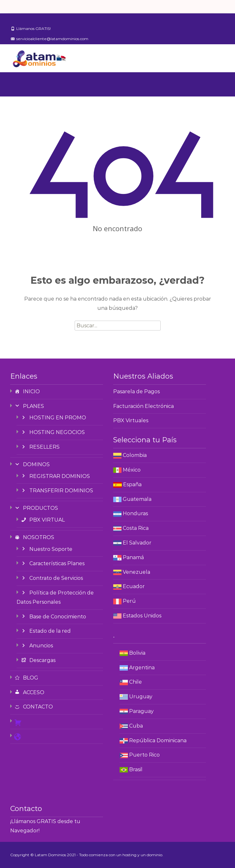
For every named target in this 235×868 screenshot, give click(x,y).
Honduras (135, 513)
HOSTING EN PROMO (53, 418)
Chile (136, 682)
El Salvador (137, 543)
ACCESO (29, 692)
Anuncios (37, 646)
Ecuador (134, 586)
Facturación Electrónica (143, 406)
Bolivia (137, 653)
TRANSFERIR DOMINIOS (57, 491)
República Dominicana (158, 740)
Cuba (136, 726)
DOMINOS (32, 464)
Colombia (135, 455)
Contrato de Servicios (52, 578)
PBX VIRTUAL (43, 520)
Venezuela (136, 572)
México (132, 470)
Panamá (133, 557)
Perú (129, 601)
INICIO (27, 391)
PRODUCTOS (36, 508)
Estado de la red (46, 631)
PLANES (29, 406)
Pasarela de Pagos (136, 391)
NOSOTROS (34, 537)
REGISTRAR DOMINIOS (55, 476)
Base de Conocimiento (53, 617)
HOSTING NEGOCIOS (53, 432)
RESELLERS (40, 447)
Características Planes (52, 563)
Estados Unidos (142, 616)
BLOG (26, 678)
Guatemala (137, 499)
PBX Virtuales (131, 420)
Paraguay (141, 711)
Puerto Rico (144, 755)
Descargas (38, 660)
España (132, 484)
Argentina (142, 668)
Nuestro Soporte (46, 549)
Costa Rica (136, 528)
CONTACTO (33, 707)
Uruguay (141, 697)
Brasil (136, 769)
